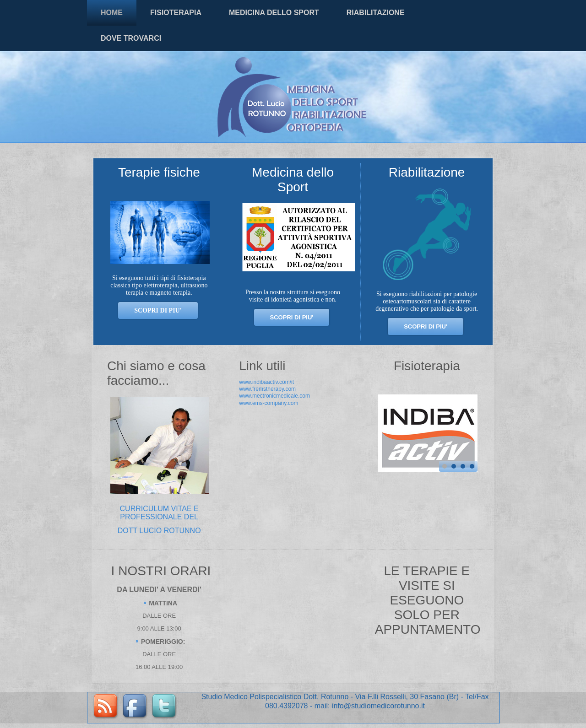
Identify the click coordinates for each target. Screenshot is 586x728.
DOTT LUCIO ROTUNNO (159, 531)
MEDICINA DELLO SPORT (274, 13)
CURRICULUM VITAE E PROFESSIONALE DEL (159, 513)
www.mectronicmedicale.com (274, 396)
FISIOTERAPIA (176, 13)
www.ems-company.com (269, 403)
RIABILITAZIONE (376, 13)
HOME (112, 13)
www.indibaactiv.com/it (266, 382)
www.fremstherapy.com (267, 389)
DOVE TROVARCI (131, 38)
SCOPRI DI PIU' (292, 317)
